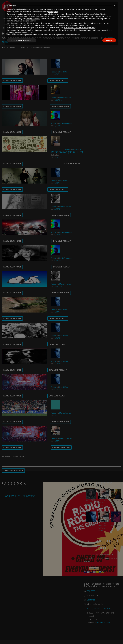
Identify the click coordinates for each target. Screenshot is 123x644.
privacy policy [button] (28, 32)
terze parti (43, 14)
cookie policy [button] (53, 12)
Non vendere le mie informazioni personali (79, 28)
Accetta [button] (109, 40)
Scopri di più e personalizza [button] (22, 40)
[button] (115, 6)
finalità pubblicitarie (33, 19)
